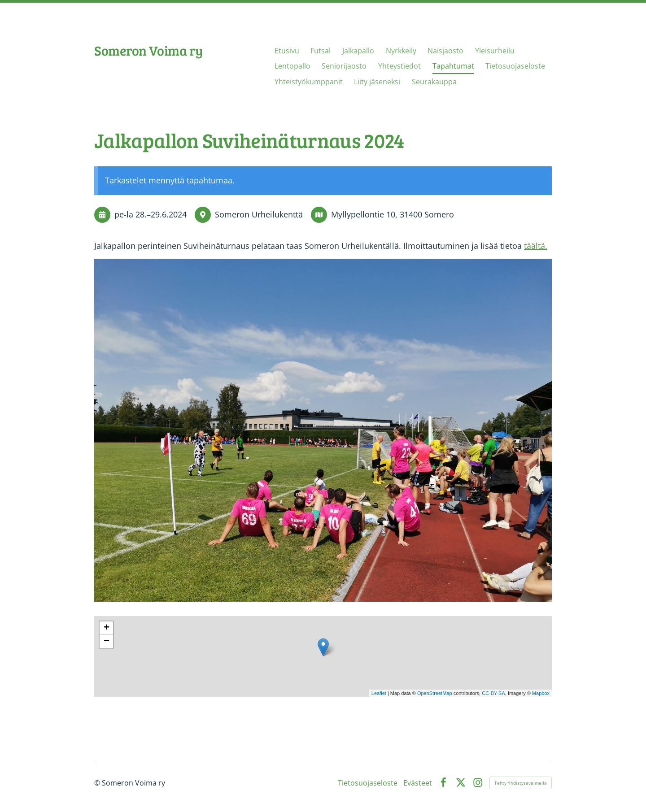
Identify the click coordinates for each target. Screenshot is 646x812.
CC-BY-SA (493, 693)
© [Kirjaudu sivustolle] (98, 783)
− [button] (107, 642)
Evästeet (418, 783)
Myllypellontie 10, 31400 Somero (393, 214)
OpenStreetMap (435, 693)
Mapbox (541, 693)
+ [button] (107, 628)
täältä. (536, 246)
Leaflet (379, 693)
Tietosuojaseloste (368, 783)
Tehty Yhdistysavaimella (521, 783)
